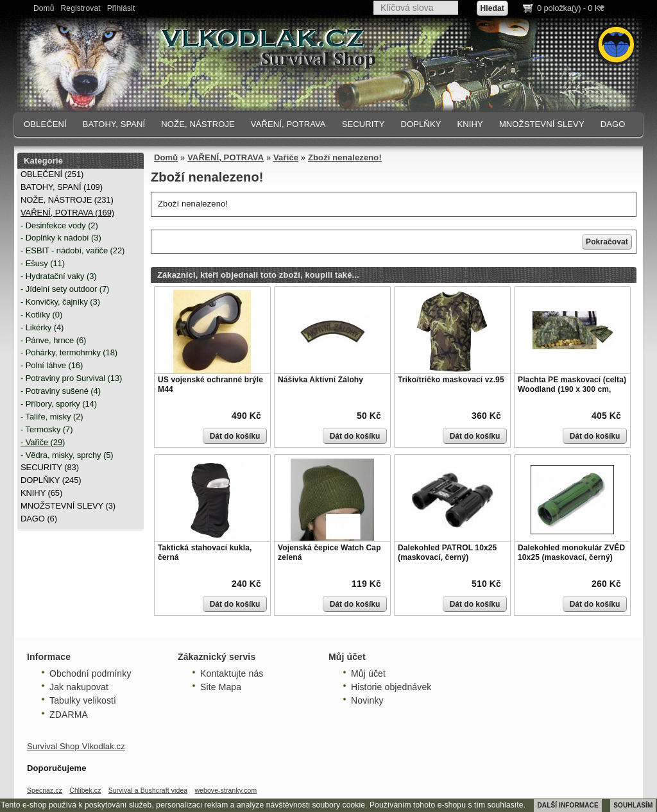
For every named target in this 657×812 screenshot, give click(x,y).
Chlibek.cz (85, 791)
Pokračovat (607, 242)
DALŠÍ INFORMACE (567, 805)
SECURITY (363, 124)
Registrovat (81, 8)
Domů (44, 8)
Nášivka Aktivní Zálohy (320, 380)
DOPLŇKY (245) (51, 480)
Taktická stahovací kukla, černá (205, 553)
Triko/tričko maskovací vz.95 (451, 380)
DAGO (613, 124)
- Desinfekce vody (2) (59, 225)
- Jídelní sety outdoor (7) (65, 289)
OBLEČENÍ (45, 124)
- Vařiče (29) (43, 442)
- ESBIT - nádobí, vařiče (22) (73, 250)
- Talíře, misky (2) (52, 417)
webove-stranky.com (226, 791)
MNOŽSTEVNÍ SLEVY (542, 124)
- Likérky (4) (42, 327)
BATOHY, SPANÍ (114, 124)
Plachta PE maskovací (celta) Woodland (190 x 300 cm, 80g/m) (572, 390)
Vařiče (286, 157)
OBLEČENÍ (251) (52, 174)
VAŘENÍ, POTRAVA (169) (67, 213)
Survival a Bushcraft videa (148, 791)
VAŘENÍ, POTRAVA (288, 124)
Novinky (367, 700)
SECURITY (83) (50, 467)
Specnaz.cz (45, 791)
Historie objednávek (391, 687)
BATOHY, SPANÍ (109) (62, 187)
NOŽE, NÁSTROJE (198, 124)
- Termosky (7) (47, 429)
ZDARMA (69, 715)
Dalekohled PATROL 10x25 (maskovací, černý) (447, 553)
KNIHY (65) (41, 493)
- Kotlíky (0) (41, 315)
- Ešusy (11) (43, 263)
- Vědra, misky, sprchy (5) (67, 455)
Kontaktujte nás (232, 673)
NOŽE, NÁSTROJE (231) (67, 200)
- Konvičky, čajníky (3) (60, 302)
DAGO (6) (39, 519)
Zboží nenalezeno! (345, 157)
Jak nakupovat (79, 687)
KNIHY (470, 124)
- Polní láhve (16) (52, 365)
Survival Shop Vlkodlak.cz (76, 746)
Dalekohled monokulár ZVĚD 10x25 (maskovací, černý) (571, 553)
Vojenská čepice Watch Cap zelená (329, 553)
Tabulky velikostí (83, 700)
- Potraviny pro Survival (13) (71, 378)
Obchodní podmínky (90, 673)
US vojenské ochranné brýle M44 (210, 385)
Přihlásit (121, 8)
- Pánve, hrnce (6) (53, 340)
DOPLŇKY (421, 124)
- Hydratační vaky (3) (59, 276)
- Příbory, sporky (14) (59, 404)
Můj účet (368, 673)
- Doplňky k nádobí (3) (61, 238)
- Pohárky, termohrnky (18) (69, 352)
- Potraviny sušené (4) (61, 391)
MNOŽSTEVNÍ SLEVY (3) (68, 506)
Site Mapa (221, 687)
